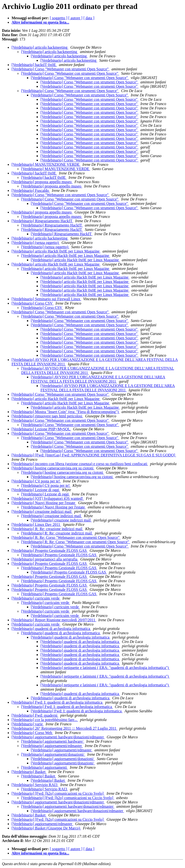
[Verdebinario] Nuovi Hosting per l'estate (44, 503)
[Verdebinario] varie (28, 724)
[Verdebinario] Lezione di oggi (36, 490)
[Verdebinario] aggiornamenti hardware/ (53, 741)
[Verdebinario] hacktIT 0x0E (34, 65)
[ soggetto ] (59, 18)
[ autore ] (76, 18)
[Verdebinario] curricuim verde (36, 598)
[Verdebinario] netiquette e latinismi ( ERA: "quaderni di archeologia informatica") (105, 668)
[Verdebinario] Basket (29, 772)
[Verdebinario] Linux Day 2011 (36, 524)
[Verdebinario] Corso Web (32, 733)
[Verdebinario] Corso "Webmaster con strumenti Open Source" (61, 69)
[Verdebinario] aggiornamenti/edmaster (52, 746)
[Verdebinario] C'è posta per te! (36, 481)
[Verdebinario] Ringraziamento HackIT (42, 221)
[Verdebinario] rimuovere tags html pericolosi (47, 416)
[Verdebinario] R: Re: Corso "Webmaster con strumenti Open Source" (66, 537)
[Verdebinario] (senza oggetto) (36, 243)
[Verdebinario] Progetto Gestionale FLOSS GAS (50, 551)
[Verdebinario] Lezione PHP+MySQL (41, 429)
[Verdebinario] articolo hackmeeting (40, 47)
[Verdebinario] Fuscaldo (31, 190)
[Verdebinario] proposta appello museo (42, 182)
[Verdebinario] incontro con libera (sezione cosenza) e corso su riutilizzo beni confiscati (80, 464)
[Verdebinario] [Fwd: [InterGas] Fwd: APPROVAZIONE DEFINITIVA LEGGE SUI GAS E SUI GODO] (94, 455)
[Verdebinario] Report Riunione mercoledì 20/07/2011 (54, 620)
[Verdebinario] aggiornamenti (45, 767)
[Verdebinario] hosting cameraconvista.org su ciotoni (53, 468)
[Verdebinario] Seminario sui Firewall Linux (46, 299)
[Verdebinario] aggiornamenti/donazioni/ (53, 754)
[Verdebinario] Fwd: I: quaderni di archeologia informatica (57, 702)
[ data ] (89, 18)
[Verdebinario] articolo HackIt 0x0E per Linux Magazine (56, 251)
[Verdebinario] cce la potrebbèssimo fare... (45, 720)
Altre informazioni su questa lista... (40, 22)
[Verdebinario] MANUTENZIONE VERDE (46, 164)
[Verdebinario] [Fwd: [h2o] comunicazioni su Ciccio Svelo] (58, 793)
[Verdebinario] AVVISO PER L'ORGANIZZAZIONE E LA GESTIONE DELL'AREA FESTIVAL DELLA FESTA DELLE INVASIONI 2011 (98, 379)
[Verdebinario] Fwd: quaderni (35, 715)
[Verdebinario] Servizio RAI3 (35, 785)
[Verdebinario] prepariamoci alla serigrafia (45, 559)
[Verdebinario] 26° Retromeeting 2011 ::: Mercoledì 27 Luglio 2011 (64, 728)
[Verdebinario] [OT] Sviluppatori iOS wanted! (48, 498)
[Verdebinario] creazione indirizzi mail (42, 511)
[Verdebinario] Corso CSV (33, 303)
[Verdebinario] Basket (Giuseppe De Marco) (46, 828)
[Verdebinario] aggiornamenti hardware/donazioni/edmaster (58, 737)
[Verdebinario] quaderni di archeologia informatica (51, 629)
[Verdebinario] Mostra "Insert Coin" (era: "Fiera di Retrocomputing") (66, 412)
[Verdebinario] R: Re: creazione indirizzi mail (47, 529)
